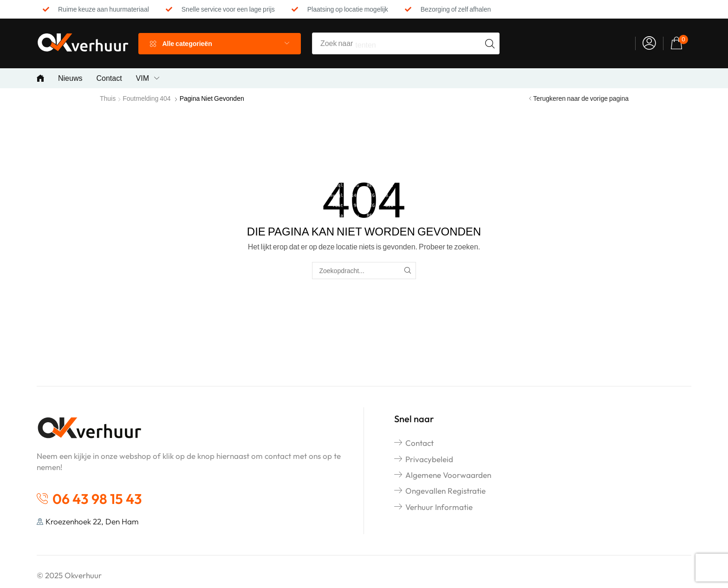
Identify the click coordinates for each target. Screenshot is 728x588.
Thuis (108, 98)
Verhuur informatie (439, 507)
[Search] (490, 43)
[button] (649, 43)
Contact (419, 443)
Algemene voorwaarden (448, 475)
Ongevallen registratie (445, 491)
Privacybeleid (429, 459)
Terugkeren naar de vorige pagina (581, 98)
